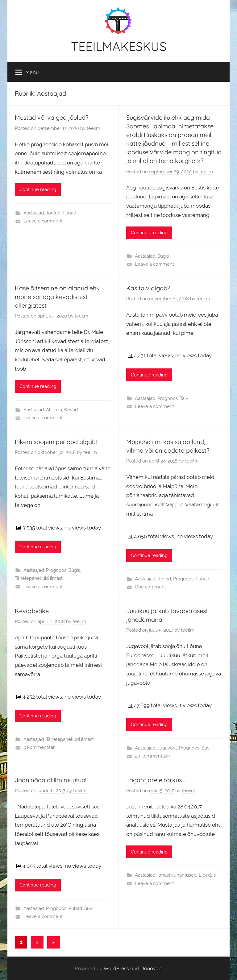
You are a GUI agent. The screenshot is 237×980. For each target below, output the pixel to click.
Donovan (151, 968)
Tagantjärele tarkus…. (156, 780)
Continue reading (38, 189)
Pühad (69, 213)
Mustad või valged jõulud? (52, 117)
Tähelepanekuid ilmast (39, 578)
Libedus (207, 875)
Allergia (54, 410)
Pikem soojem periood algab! (56, 442)
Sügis (163, 256)
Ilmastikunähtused (177, 875)
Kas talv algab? (148, 288)
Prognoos (168, 398)
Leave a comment (43, 221)
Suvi (206, 748)
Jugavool (167, 748)
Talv (184, 398)
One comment (150, 587)
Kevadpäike (32, 611)
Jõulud (53, 213)
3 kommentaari (39, 747)
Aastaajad (34, 213)
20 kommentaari (152, 756)
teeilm (94, 128)
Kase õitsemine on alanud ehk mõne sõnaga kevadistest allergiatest (57, 297)
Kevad (71, 410)
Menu (27, 72)
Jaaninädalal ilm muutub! (51, 780)
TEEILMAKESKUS (119, 46)
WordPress (116, 968)
